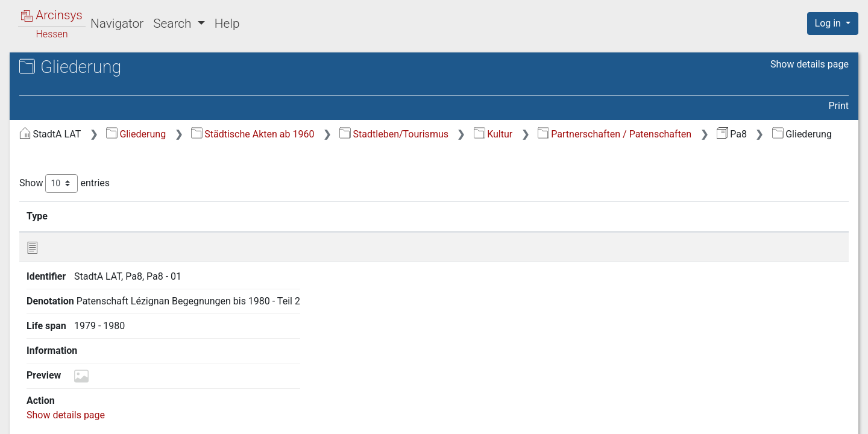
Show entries (267, 199)
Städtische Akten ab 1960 (455, 134)
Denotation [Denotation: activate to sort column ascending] (409, 231)
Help (227, 24)
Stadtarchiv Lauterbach (91, 81)
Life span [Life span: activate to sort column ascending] (592, 231)
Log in (829, 23)
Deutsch (72, 409)
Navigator (117, 24)
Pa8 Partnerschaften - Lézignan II (124, 94)
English (27, 409)
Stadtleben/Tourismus (596, 134)
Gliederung (338, 134)
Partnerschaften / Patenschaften (324, 150)
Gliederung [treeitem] (52, 133)
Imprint (838, 418)
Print (839, 106)
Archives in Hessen (70, 68)
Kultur (696, 134)
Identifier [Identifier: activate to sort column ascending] (299, 231)
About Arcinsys (609, 418)
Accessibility (764, 418)
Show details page (810, 64)
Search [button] (174, 24)
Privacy (689, 418)
